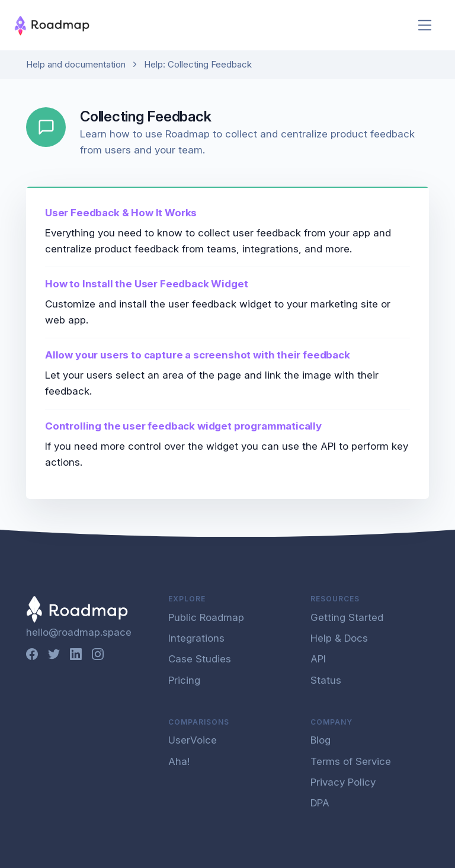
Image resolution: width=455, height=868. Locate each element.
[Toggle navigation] (425, 25)
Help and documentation (76, 64)
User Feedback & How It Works (121, 213)
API (318, 659)
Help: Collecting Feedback (198, 64)
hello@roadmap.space (79, 632)
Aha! (179, 761)
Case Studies (200, 659)
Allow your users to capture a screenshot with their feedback (198, 355)
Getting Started (347, 617)
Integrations (196, 638)
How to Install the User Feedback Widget (146, 284)
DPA (320, 803)
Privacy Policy (343, 782)
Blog (321, 740)
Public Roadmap (206, 617)
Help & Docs (339, 638)
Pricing (184, 680)
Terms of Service (351, 761)
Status (326, 680)
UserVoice (193, 740)
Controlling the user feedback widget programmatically (183, 426)
